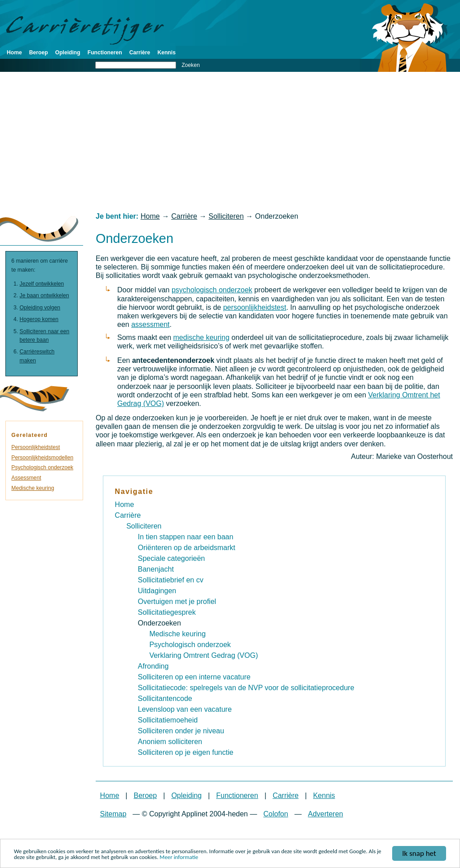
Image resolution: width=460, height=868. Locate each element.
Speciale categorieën (171, 558)
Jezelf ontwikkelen (42, 284)
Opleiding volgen (40, 308)
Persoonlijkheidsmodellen (42, 458)
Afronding (153, 666)
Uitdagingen (157, 591)
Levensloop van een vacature (185, 709)
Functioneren (105, 53)
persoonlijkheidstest (255, 307)
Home (14, 53)
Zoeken (191, 65)
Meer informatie (179, 857)
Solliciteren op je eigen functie (186, 752)
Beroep (39, 53)
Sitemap (113, 814)
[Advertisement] (230, 142)
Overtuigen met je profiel (177, 601)
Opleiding (68, 53)
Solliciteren (226, 216)
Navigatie (134, 491)
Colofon (276, 814)
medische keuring (201, 337)
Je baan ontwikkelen (44, 295)
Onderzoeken (159, 623)
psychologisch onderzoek (212, 290)
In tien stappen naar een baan (186, 537)
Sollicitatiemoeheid (168, 720)
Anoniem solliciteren (170, 742)
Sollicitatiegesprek (167, 612)
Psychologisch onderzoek (42, 467)
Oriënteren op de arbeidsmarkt (187, 548)
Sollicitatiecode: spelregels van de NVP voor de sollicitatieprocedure (246, 688)
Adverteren (325, 814)
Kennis (166, 53)
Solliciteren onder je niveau (181, 731)
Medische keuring (33, 488)
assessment (150, 324)
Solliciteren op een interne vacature (194, 677)
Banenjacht (156, 569)
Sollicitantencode (165, 698)
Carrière (140, 53)
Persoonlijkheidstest (35, 447)
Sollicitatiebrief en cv (171, 580)
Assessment (26, 478)
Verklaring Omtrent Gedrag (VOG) (203, 655)
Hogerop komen (39, 319)
